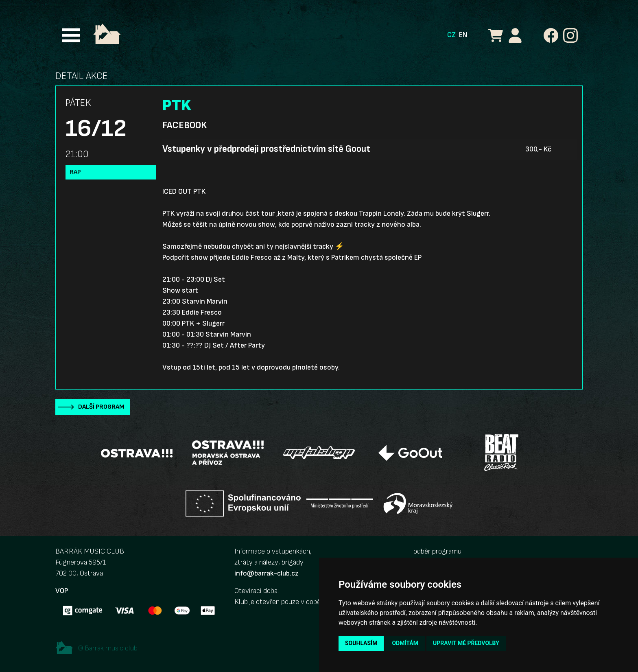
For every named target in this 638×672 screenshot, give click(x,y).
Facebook (185, 125)
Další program (101, 407)
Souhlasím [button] (361, 643)
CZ (451, 35)
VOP (62, 591)
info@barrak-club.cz (267, 573)
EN (463, 35)
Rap (75, 172)
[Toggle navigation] (71, 35)
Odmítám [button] (405, 643)
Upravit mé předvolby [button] (466, 643)
